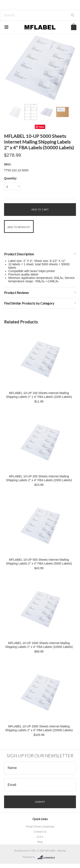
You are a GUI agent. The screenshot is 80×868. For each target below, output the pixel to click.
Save (42, 127)
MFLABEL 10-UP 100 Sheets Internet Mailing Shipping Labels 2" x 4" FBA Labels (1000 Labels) (39, 395)
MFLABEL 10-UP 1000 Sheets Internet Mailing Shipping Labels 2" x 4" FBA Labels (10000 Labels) (39, 645)
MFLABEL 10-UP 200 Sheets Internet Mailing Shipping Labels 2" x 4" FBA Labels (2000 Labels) (39, 478)
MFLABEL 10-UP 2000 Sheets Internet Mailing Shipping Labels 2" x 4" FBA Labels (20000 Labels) (39, 728)
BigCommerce (47, 857)
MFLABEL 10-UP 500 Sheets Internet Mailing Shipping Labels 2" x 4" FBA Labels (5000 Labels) (39, 562)
